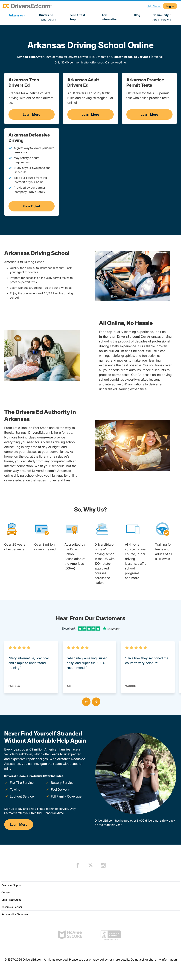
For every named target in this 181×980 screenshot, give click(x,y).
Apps (156, 20)
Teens (43, 20)
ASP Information (110, 17)
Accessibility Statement (15, 914)
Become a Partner (12, 907)
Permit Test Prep (77, 17)
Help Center (154, 6)
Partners (166, 20)
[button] (86, 701)
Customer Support (12, 885)
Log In (170, 6)
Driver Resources (11, 900)
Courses (6, 892)
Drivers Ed (48, 15)
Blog (137, 15)
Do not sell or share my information (154, 959)
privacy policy (98, 959)
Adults (52, 20)
